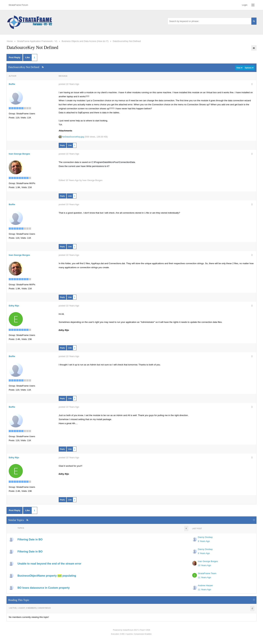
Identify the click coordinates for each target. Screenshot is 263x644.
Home (10, 41)
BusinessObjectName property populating (47, 576)
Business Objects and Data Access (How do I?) (85, 41)
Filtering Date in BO (30, 539)
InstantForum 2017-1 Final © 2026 (136, 630)
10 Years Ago (205, 565)
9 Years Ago (204, 541)
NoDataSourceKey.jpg (73, 137)
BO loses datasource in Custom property (44, 588)
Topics (21, 528)
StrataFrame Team (207, 573)
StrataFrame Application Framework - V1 (37, 41)
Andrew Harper (205, 585)
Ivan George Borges (19, 154)
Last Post (197, 529)
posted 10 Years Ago (69, 84)
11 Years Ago (205, 577)
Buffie (12, 84)
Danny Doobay (205, 537)
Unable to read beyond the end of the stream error (49, 564)
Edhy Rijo (14, 306)
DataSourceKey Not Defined (127, 41)
